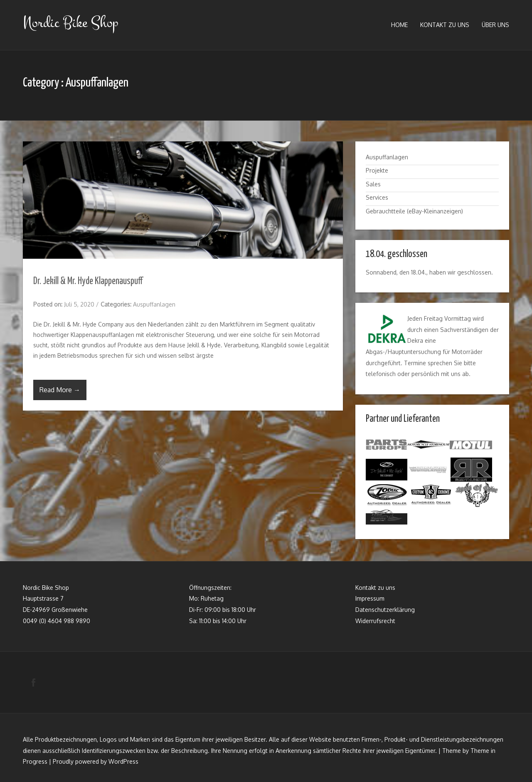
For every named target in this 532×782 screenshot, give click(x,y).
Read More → (60, 390)
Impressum (370, 597)
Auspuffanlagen (154, 304)
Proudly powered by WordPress (96, 761)
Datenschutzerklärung (385, 608)
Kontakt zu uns (445, 25)
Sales (373, 184)
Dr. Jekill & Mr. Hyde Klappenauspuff (88, 281)
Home (399, 25)
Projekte (377, 170)
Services (377, 197)
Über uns (495, 25)
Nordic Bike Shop (70, 23)
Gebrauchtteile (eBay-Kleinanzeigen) (414, 211)
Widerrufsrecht (375, 620)
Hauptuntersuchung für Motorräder (435, 352)
